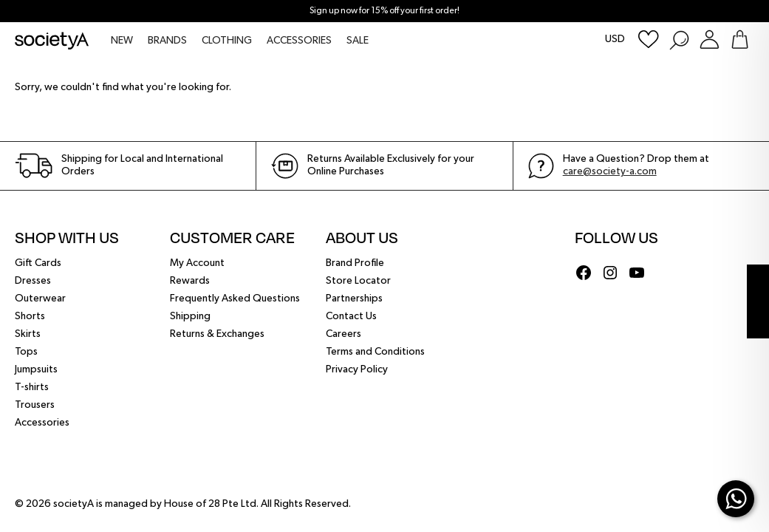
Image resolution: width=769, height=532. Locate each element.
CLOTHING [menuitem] (227, 41)
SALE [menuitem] (358, 41)
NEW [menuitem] (122, 41)
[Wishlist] (649, 40)
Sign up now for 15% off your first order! (384, 11)
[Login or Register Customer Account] (710, 40)
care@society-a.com (610, 171)
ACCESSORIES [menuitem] (299, 41)
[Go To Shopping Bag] (740, 40)
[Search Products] (679, 40)
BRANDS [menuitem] (167, 41)
